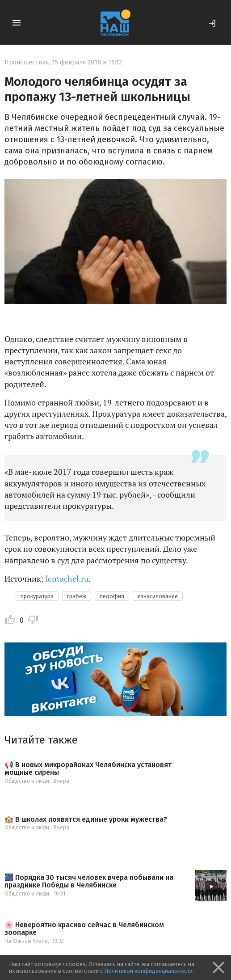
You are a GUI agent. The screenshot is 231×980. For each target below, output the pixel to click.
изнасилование (158, 596)
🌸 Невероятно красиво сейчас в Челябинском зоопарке (84, 929)
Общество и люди (27, 781)
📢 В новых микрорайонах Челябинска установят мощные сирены (88, 769)
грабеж (77, 596)
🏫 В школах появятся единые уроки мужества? (86, 819)
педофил (112, 596)
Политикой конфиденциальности (148, 971)
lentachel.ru (67, 579)
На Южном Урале (26, 941)
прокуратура (37, 596)
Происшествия (27, 62)
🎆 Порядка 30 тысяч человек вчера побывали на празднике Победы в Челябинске (89, 881)
